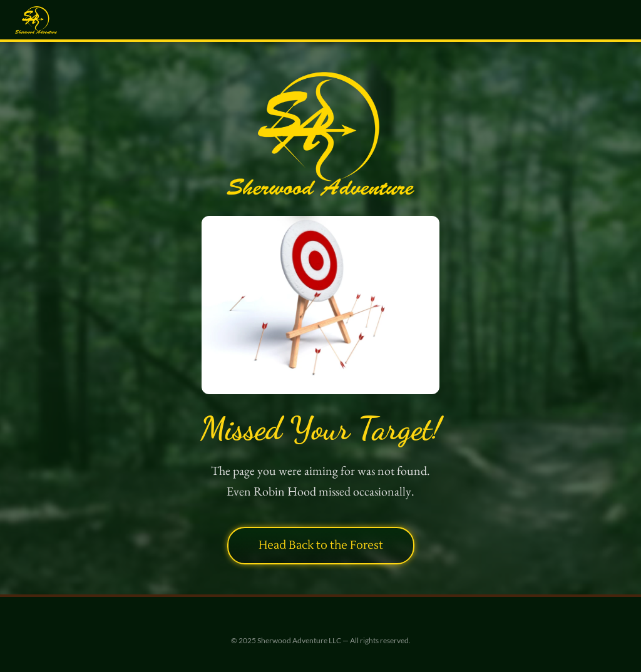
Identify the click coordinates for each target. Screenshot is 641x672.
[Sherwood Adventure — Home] (36, 20)
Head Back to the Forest (321, 545)
